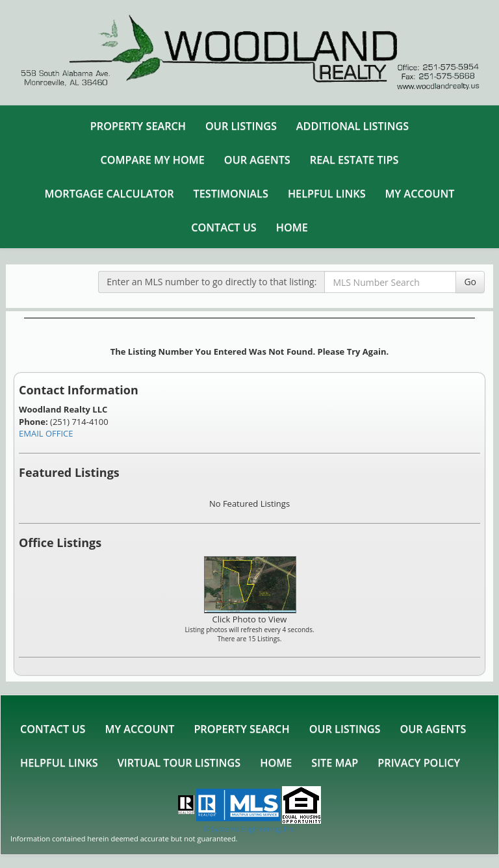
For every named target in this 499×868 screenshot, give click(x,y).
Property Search (138, 126)
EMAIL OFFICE (46, 433)
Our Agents (257, 160)
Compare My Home (153, 160)
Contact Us (224, 227)
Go (470, 282)
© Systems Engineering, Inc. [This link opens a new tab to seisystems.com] (249, 829)
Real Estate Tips (354, 160)
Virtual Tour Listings (179, 763)
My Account (420, 194)
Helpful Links (327, 194)
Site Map (335, 763)
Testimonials (231, 194)
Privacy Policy (419, 763)
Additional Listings (352, 126)
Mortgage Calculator (109, 194)
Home (292, 227)
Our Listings (241, 126)
